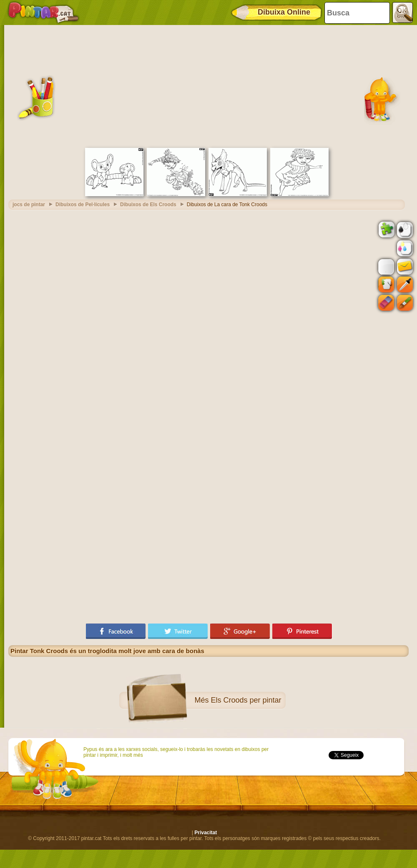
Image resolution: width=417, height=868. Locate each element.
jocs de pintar (29, 205)
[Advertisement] (208, 85)
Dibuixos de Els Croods (148, 205)
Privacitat (206, 833)
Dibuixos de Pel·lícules (83, 205)
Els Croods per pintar (246, 700)
